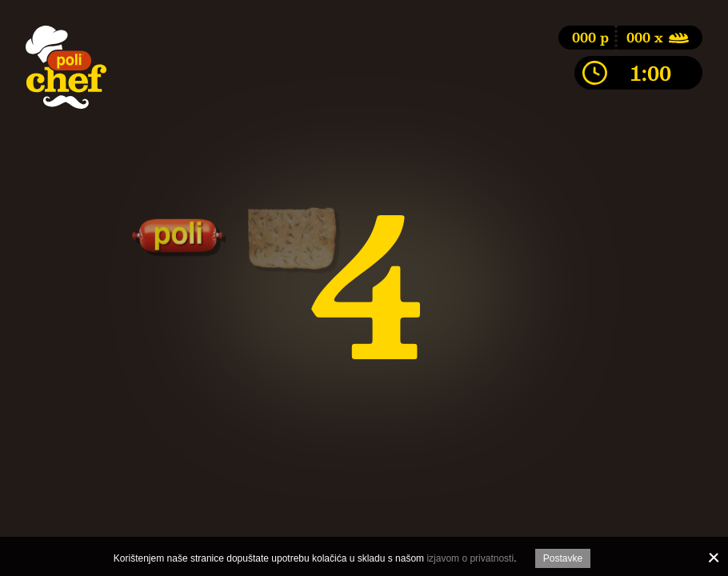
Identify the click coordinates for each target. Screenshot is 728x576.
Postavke (563, 558)
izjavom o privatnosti (470, 558)
